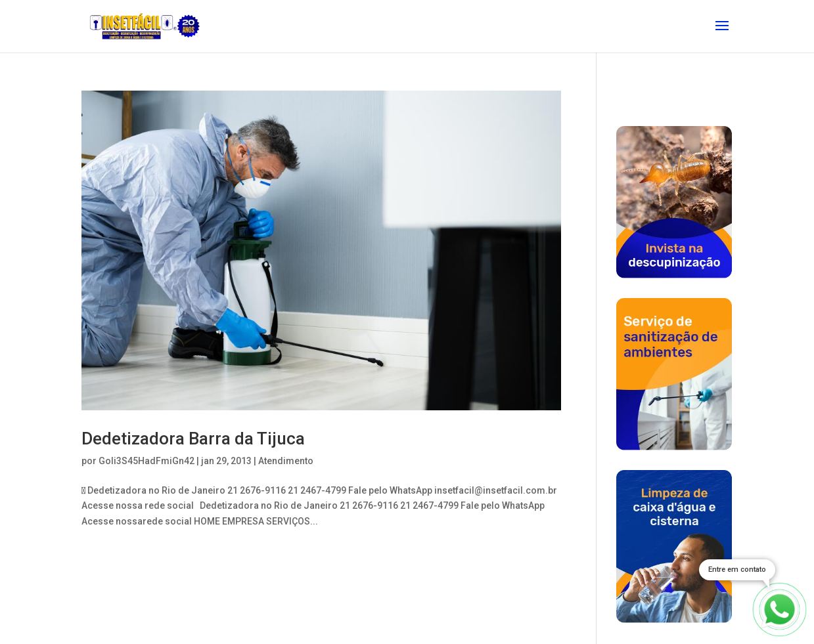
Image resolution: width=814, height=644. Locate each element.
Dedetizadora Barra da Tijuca (193, 439)
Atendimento (286, 461)
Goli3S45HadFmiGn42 (147, 461)
